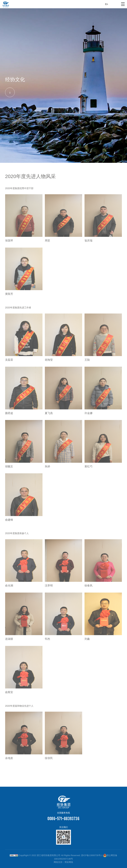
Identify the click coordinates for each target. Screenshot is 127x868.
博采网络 (69, 862)
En (106, 4)
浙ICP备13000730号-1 (92, 855)
